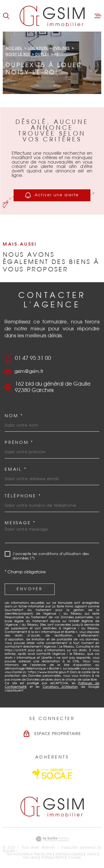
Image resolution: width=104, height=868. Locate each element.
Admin (92, 854)
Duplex (42, 54)
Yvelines (61, 48)
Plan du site (43, 854)
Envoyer (30, 589)
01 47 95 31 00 (33, 358)
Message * (20, 523)
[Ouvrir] (6, 16)
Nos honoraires (18, 854)
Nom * (14, 416)
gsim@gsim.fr (29, 372)
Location (38, 48)
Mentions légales (70, 854)
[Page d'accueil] (52, 16)
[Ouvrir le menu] (98, 16)
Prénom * (19, 443)
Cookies (74, 857)
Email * (16, 469)
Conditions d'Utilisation (60, 687)
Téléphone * (23, 496)
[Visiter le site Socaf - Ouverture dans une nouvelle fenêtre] (52, 774)
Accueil (14, 48)
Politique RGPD (53, 857)
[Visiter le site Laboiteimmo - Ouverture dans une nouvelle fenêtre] (52, 839)
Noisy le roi (18, 54)
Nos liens (30, 857)
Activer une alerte (52, 195)
